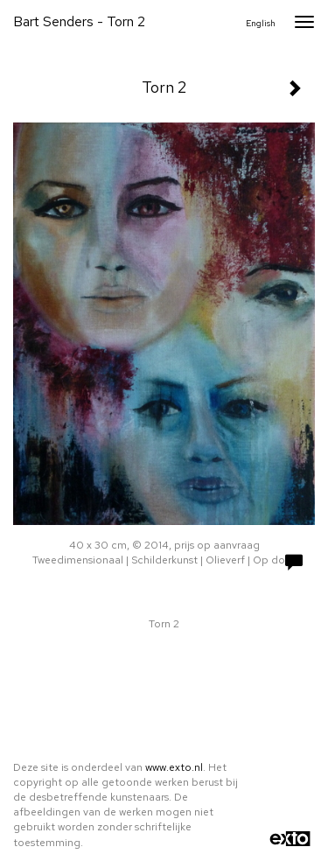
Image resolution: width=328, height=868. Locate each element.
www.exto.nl (174, 767)
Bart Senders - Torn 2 (79, 21)
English (261, 23)
